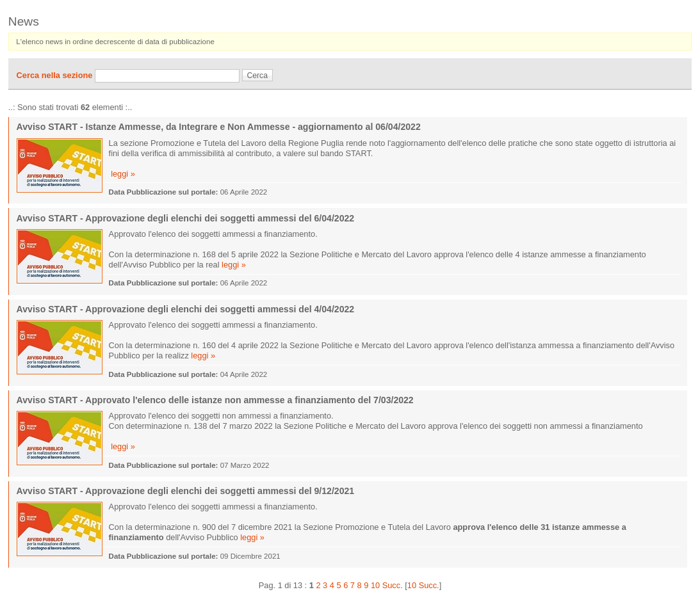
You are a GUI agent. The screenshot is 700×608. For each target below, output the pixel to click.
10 (375, 585)
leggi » (123, 174)
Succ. (393, 585)
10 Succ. (423, 585)
